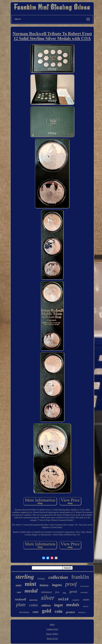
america (82, 612)
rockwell (20, 599)
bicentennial (85, 586)
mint (30, 584)
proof (71, 584)
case (36, 612)
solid (63, 599)
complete (76, 600)
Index (52, 624)
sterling (25, 577)
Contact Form (52, 629)
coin (59, 611)
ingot (59, 605)
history (44, 585)
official (85, 606)
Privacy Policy (52, 634)
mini (18, 585)
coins (33, 605)
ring (64, 593)
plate (21, 605)
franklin (80, 577)
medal (31, 591)
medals (73, 605)
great (73, 591)
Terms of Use (52, 638)
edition (46, 605)
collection (58, 577)
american (33, 600)
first (57, 592)
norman (84, 592)
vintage (41, 579)
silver (48, 598)
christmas (24, 612)
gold (46, 611)
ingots (57, 585)
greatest (70, 612)
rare (19, 592)
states (86, 600)
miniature (46, 592)
